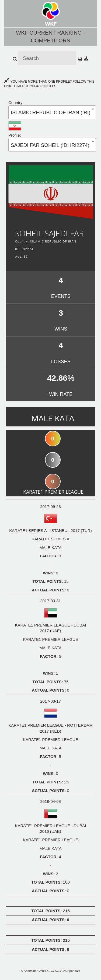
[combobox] (52, 112)
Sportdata (74, 971)
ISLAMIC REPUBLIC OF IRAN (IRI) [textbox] (50, 112)
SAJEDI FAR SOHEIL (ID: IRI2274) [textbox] (50, 145)
